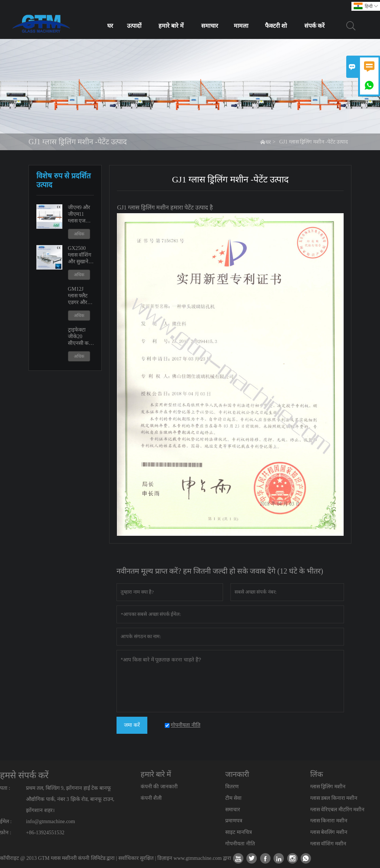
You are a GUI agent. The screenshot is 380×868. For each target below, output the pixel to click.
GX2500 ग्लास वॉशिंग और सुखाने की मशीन (80, 255)
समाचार (210, 26)
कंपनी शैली (151, 798)
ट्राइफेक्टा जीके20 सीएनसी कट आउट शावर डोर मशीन (80, 337)
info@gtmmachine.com (50, 821)
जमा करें (132, 725)
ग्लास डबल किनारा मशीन (334, 798)
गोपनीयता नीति (240, 844)
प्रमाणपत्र (234, 821)
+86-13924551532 (45, 833)
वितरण (232, 787)
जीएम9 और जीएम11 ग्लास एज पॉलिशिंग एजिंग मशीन (80, 214)
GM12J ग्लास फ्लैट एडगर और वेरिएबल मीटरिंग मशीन (81, 296)
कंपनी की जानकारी (159, 787)
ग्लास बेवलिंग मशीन (329, 832)
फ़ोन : (6, 833)
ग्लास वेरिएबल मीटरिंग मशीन (338, 810)
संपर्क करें (315, 26)
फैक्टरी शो (276, 26)
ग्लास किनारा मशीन (329, 821)
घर (110, 26)
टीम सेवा (233, 798)
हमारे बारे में (171, 26)
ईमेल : (6, 821)
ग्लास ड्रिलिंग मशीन (328, 787)
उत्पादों (134, 26)
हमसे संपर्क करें (24, 775)
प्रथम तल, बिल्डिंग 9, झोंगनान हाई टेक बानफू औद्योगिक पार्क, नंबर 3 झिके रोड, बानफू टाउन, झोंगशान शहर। (70, 799)
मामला (241, 26)
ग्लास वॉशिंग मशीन (328, 844)
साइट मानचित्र (239, 832)
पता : (5, 788)
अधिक (79, 234)
